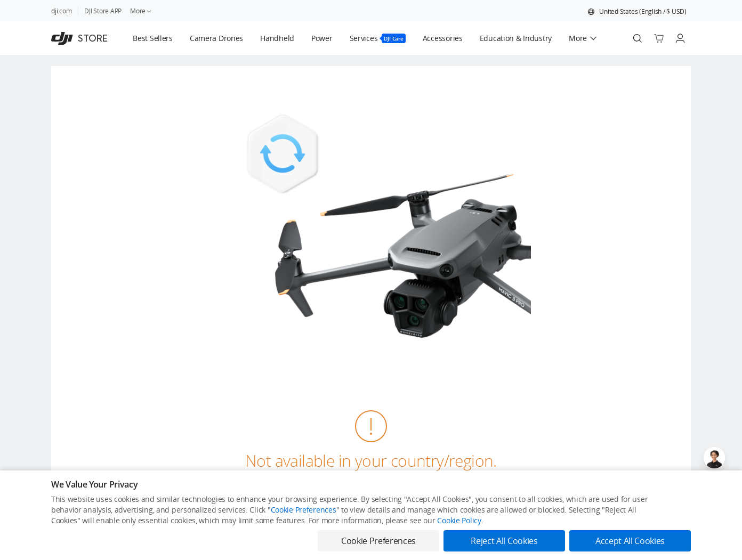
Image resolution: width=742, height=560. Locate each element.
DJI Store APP (103, 11)
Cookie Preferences (304, 510)
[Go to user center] (680, 38)
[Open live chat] (714, 458)
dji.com (61, 11)
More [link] (141, 11)
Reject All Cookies (504, 541)
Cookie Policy (459, 520)
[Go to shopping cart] (659, 38)
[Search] (638, 38)
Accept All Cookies (630, 541)
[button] (637, 12)
